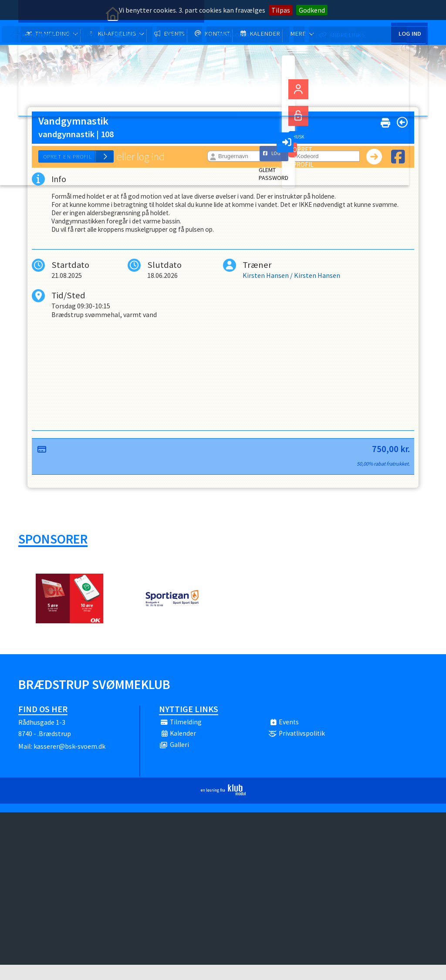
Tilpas (281, 10)
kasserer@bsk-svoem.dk (69, 761)
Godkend (312, 10)
